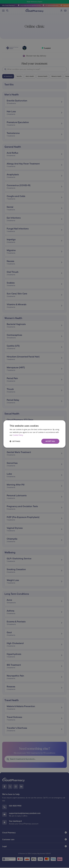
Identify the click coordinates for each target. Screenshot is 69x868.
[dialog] (34, 434)
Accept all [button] (50, 441)
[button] (15, 441)
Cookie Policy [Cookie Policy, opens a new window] (18, 435)
